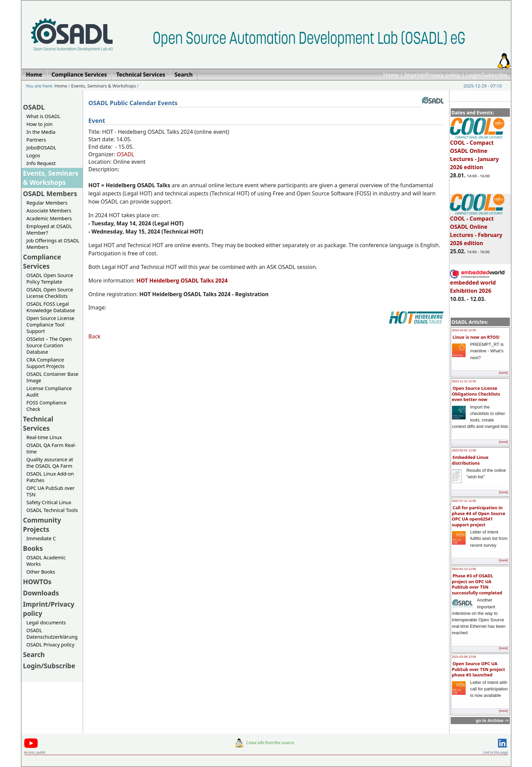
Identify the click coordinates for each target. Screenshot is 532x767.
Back (95, 336)
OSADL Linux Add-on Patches (50, 477)
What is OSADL (44, 116)
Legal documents (46, 622)
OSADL (34, 107)
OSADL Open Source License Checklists (50, 293)
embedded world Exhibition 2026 (477, 284)
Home (391, 75)
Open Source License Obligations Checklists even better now (476, 394)
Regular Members (47, 203)
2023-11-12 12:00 (464, 381)
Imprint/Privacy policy (432, 75)
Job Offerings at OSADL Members (53, 244)
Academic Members (49, 218)
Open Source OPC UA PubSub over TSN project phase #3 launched (479, 669)
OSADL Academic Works (46, 561)
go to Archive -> (492, 721)
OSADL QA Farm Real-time (51, 448)
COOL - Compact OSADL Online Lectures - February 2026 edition (477, 228)
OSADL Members (50, 194)
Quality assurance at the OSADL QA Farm (50, 463)
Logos (34, 155)
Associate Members (49, 211)
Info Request (41, 163)
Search (34, 654)
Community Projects (42, 525)
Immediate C (41, 538)
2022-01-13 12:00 (464, 569)
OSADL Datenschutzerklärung (52, 634)
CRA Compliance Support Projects (46, 363)
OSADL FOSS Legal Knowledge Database (51, 307)
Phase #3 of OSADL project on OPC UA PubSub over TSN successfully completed (477, 584)
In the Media (41, 132)
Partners (36, 140)
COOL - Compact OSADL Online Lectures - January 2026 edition (477, 152)
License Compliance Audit (49, 392)
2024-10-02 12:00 (464, 330)
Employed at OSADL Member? (49, 229)
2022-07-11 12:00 (464, 501)
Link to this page (495, 752)
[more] (503, 373)
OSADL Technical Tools (52, 510)
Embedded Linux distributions (470, 460)
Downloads (41, 593)
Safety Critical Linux (49, 502)
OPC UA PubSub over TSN (51, 491)
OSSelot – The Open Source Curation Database (49, 345)
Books (33, 548)
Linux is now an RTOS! (476, 337)
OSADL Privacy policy (51, 645)
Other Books (41, 572)
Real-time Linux (44, 437)
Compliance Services (42, 261)
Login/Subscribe (487, 75)
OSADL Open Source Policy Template (50, 278)
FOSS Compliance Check (47, 406)
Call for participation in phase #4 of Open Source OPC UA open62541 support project (479, 516)
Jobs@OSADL (42, 148)
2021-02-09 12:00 (464, 657)
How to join (40, 124)
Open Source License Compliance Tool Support (51, 325)
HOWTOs (37, 582)
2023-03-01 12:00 (464, 450)
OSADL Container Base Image (53, 377)
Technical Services (38, 424)
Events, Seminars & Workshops (103, 86)
